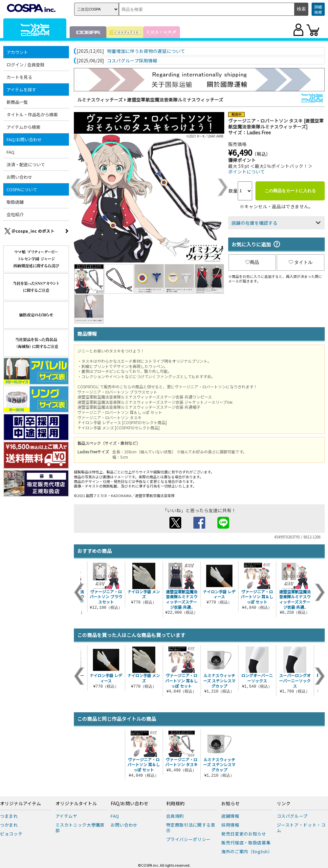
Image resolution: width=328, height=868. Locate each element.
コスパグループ (292, 816)
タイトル (301, 262)
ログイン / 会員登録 (25, 65)
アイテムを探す (21, 90)
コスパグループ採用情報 (132, 61)
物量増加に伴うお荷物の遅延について (146, 51)
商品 (252, 262)
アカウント (17, 52)
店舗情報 (230, 816)
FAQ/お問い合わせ (24, 139)
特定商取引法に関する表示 (191, 828)
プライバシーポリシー (189, 839)
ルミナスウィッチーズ (100, 100)
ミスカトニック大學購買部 (80, 828)
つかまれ (9, 825)
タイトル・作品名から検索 (32, 114)
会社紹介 (15, 214)
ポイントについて (247, 171)
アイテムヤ (66, 816)
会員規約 (175, 816)
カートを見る (19, 77)
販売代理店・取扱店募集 (246, 843)
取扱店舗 (15, 202)
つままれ (9, 816)
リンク (284, 804)
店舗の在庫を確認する (254, 223)
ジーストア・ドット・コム (301, 828)
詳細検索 (318, 9)
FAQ (11, 152)
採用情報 (230, 825)
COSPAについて (22, 189)
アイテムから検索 (23, 127)
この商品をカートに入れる (290, 191)
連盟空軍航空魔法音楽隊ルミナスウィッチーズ (175, 100)
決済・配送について (26, 164)
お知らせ (230, 804)
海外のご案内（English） (247, 851)
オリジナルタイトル (76, 804)
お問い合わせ (19, 177)
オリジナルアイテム (21, 804)
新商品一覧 (17, 102)
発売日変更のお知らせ (244, 834)
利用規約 (175, 804)
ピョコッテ (11, 834)
